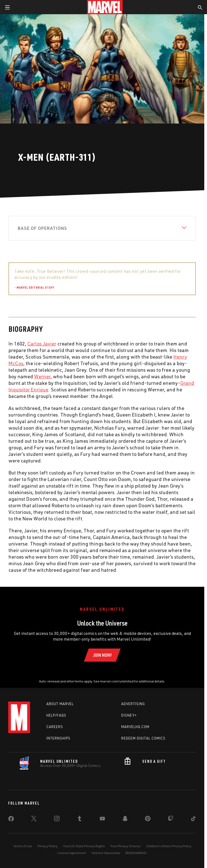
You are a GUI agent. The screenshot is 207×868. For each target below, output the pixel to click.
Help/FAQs (56, 715)
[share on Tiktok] (193, 820)
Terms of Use (23, 846)
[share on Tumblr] (79, 820)
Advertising (133, 704)
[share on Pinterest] (148, 820)
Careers (55, 727)
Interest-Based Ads (106, 853)
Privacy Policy (48, 846)
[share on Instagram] (57, 820)
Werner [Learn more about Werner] (42, 376)
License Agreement (72, 853)
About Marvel (60, 704)
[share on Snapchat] (125, 820)
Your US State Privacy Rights (84, 846)
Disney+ (129, 715)
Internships (58, 738)
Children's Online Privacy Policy (169, 846)
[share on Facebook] (11, 820)
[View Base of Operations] (102, 228)
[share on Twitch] (171, 820)
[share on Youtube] (102, 820)
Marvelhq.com (135, 727)
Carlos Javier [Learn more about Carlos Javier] (42, 344)
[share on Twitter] (34, 820)
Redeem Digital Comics (143, 738)
